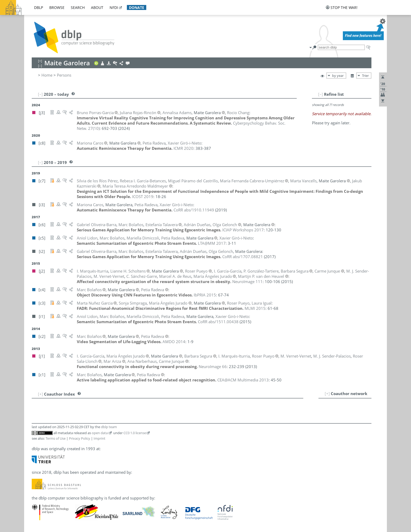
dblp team (109, 427)
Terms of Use (56, 438)
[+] (327, 393)
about (97, 7)
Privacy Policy (80, 438)
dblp (39, 7)
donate (137, 7)
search (78, 7)
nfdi (114, 7)
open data (100, 433)
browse (57, 7)
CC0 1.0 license (135, 433)
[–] (321, 94)
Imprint (99, 438)
